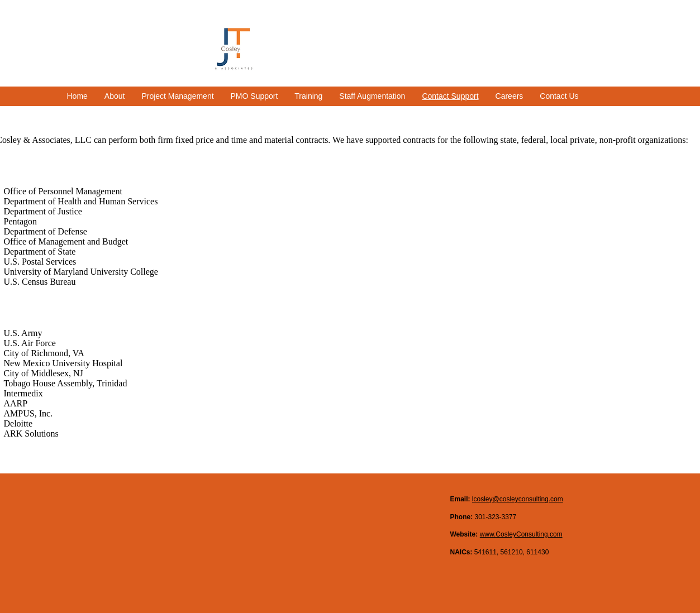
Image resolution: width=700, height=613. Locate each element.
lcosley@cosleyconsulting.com (518, 499)
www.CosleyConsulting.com (521, 534)
